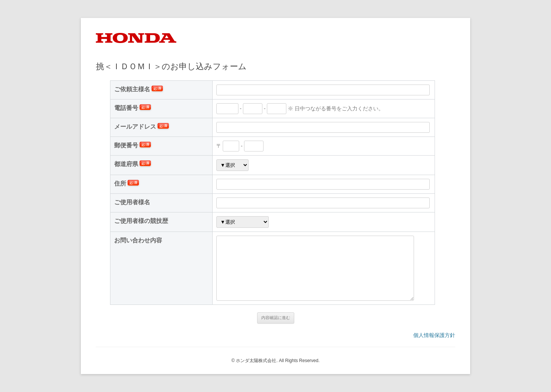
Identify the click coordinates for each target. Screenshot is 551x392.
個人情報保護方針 (434, 335)
